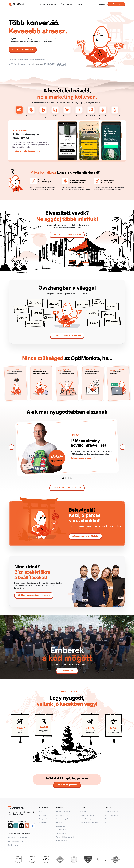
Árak (62, 4)
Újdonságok (43, 823)
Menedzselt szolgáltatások (90, 823)
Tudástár (70, 4)
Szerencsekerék (31, 111)
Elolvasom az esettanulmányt (82, 458)
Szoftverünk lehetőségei (48, 4)
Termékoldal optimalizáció (103, 112)
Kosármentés (67, 111)
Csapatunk (84, 812)
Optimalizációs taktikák (113, 819)
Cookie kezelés (13, 845)
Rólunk (80, 4)
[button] (63, 478)
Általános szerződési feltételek (18, 838)
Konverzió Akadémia (112, 815)
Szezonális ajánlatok (43, 112)
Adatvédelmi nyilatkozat (16, 841)
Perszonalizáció (115, 111)
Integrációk (43, 819)
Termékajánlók (91, 111)
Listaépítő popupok (19, 112)
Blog (106, 823)
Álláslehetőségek (87, 819)
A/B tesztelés (79, 111)
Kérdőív (55, 111)
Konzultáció (43, 815)
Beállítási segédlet (111, 812)
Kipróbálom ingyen (116, 4)
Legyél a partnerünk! (88, 815)
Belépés (102, 4)
